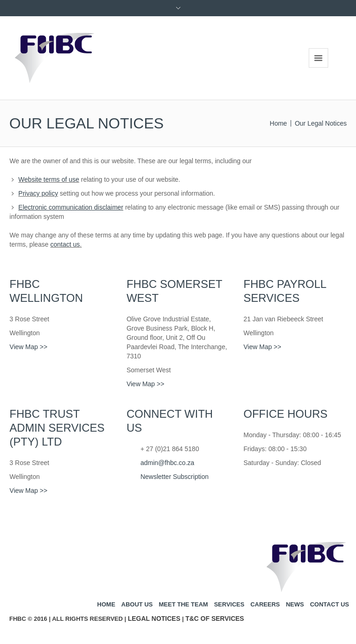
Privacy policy (38, 193)
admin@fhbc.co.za (167, 463)
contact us (65, 244)
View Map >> (29, 347)
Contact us (330, 604)
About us (137, 604)
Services (229, 604)
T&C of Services (215, 618)
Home (278, 123)
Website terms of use (49, 179)
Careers (265, 604)
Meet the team (183, 604)
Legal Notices (154, 618)
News (295, 604)
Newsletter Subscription (175, 477)
